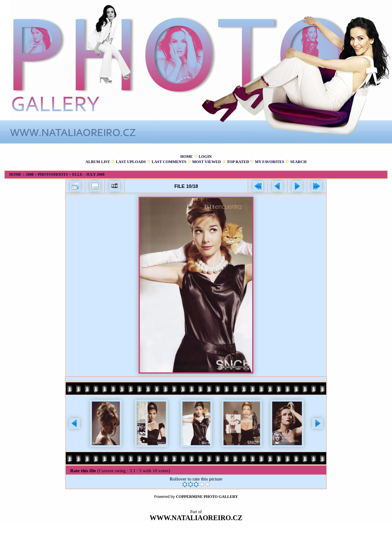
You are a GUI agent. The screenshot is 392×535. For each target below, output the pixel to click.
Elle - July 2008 (88, 174)
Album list (98, 162)
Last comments (169, 162)
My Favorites (269, 162)
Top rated (238, 162)
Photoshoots (53, 174)
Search (298, 162)
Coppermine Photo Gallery (207, 497)
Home (187, 157)
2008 (30, 174)
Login (205, 157)
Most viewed (206, 162)
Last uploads (131, 162)
